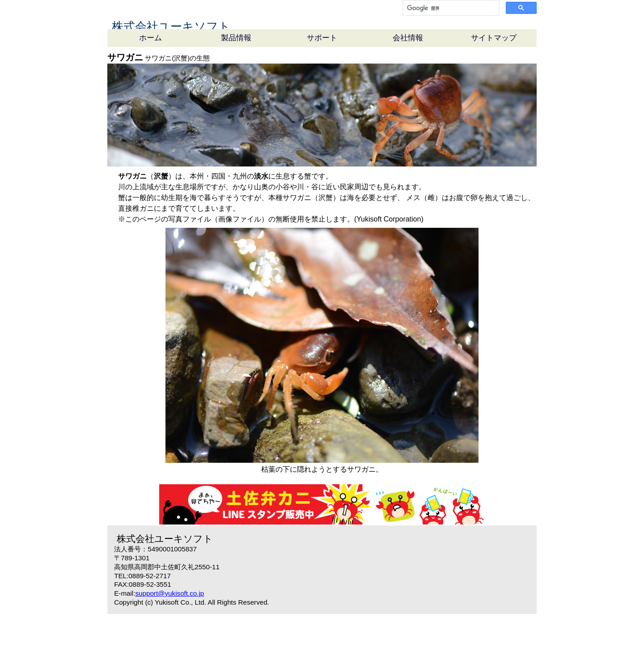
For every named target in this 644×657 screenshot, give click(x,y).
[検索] (450, 8)
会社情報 (408, 81)
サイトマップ (494, 81)
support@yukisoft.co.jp (169, 636)
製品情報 (236, 81)
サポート (322, 81)
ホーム (150, 81)
